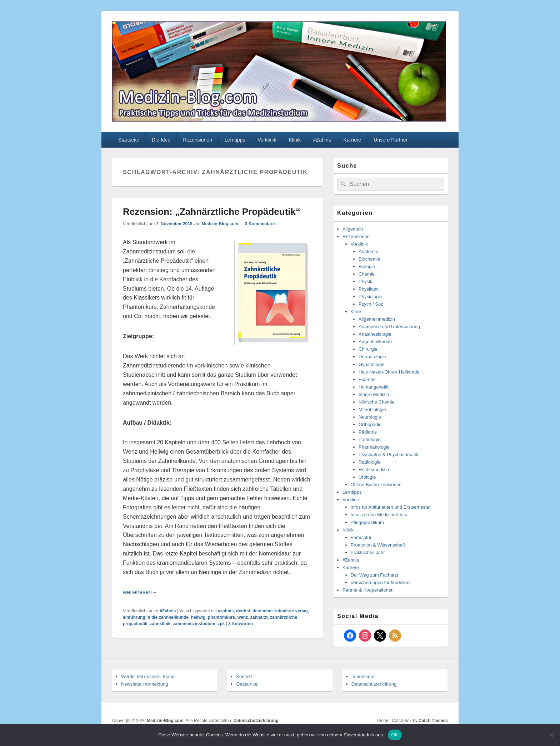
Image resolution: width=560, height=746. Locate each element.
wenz (243, 617)
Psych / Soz (371, 304)
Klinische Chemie (376, 402)
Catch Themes (433, 721)
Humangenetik (374, 387)
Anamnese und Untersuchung (389, 327)
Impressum (363, 676)
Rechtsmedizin (374, 470)
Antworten (241, 624)
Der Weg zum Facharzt (374, 575)
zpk (221, 624)
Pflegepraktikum (367, 522)
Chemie (367, 274)
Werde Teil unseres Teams (148, 676)
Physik (365, 281)
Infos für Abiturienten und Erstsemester (391, 507)
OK (395, 735)
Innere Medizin (374, 394)
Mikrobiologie (372, 409)
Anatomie (368, 251)
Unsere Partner (391, 140)
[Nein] (551, 735)
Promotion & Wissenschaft (378, 545)
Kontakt (244, 676)
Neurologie (370, 417)
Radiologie (369, 462)
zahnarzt (259, 617)
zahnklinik (160, 624)
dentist (243, 611)
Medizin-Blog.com (220, 224)
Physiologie (371, 297)
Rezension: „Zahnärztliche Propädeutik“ (212, 212)
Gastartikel (247, 684)
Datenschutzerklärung (374, 684)
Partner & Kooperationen (368, 590)
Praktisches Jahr (368, 552)
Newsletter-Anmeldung (145, 684)
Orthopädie (370, 424)
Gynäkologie (371, 364)
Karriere (352, 140)
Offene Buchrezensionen (376, 485)
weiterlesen (140, 592)
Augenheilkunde (375, 342)
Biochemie (369, 259)
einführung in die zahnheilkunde (156, 617)
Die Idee (161, 140)
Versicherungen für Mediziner (381, 582)
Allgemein (353, 229)
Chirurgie (368, 349)
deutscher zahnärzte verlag (280, 611)
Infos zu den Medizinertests (379, 515)
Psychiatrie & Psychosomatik (388, 454)
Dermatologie (372, 357)
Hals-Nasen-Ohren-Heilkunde (389, 372)
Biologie (367, 266)
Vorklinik (267, 140)
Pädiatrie (368, 432)
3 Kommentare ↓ (262, 224)
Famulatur (361, 537)
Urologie (367, 477)
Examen (367, 379)
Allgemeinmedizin (377, 319)
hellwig (198, 617)
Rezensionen (197, 140)
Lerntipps (235, 140)
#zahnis (226, 611)
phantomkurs (221, 617)
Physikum (369, 289)
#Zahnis (322, 140)
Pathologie (369, 439)
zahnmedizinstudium (194, 624)
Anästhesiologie (375, 334)
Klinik (294, 140)
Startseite (129, 140)
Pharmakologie (374, 447)
